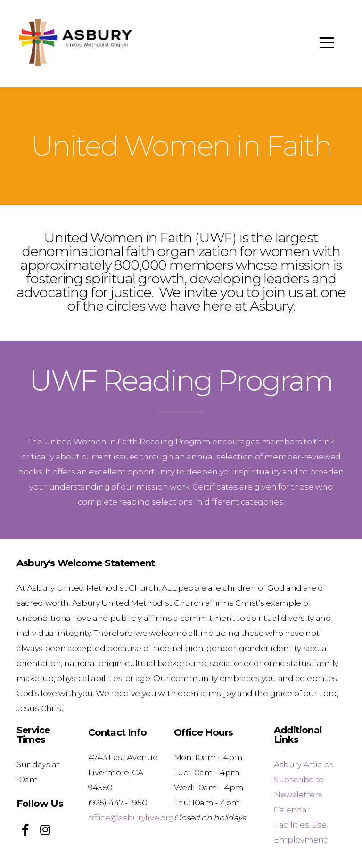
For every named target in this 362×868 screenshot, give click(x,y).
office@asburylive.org (131, 817)
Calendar (292, 809)
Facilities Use (300, 824)
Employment (300, 840)
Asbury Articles (304, 764)
